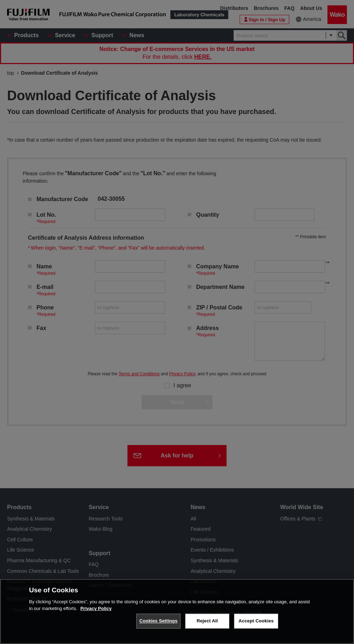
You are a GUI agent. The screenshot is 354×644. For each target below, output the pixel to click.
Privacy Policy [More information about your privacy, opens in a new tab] (96, 609)
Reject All (207, 621)
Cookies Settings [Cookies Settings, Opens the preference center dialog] (159, 621)
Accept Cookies (256, 621)
